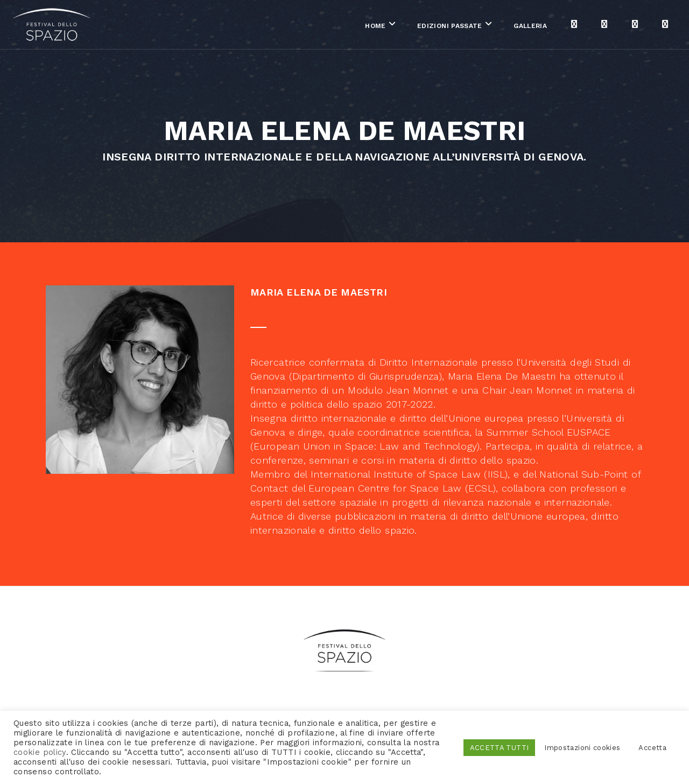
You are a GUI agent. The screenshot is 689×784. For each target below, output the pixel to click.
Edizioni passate (414, 26)
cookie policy (40, 752)
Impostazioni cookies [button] (582, 748)
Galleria (495, 26)
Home (340, 26)
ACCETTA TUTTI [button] (500, 748)
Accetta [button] (652, 748)
